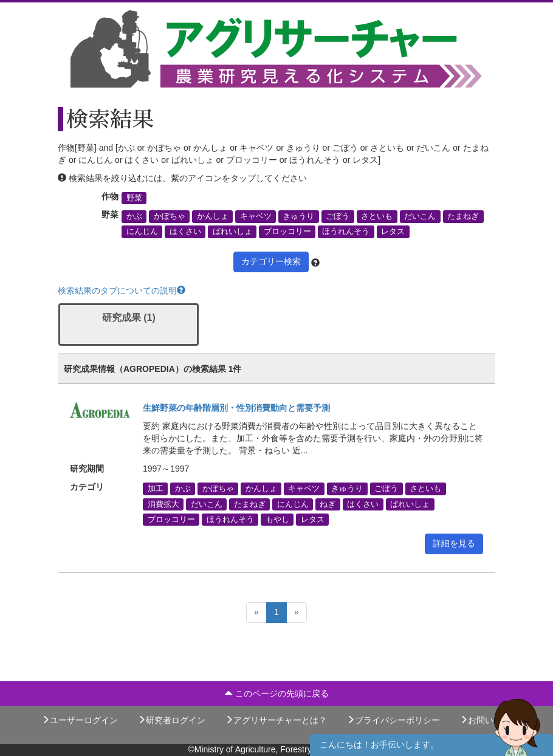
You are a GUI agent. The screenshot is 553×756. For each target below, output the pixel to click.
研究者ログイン (171, 720)
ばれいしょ (232, 232)
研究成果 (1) (129, 318)
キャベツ (256, 216)
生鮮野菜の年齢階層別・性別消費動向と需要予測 (236, 408)
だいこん (420, 216)
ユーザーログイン (80, 720)
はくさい (185, 232)
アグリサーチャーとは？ (276, 720)
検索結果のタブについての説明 (122, 290)
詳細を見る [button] (454, 543)
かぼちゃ (170, 216)
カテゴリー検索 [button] (271, 261)
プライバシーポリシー (393, 720)
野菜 (134, 198)
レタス (393, 232)
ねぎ (328, 504)
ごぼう (338, 216)
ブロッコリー (287, 232)
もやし (277, 519)
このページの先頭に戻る (276, 693)
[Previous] (256, 613)
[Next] (297, 613)
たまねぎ (463, 216)
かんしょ (213, 216)
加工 (156, 489)
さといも (377, 216)
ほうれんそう (346, 232)
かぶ (134, 216)
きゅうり (298, 216)
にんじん (142, 232)
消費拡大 (163, 504)
